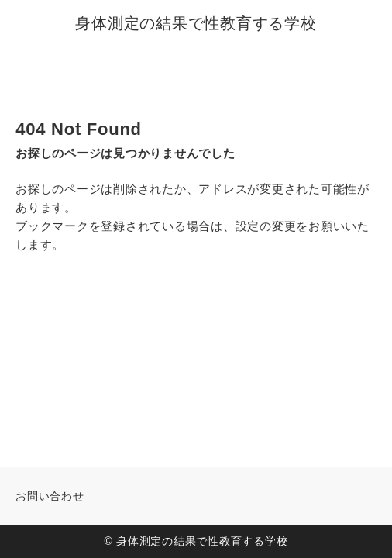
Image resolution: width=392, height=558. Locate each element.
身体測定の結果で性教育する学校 (196, 23)
